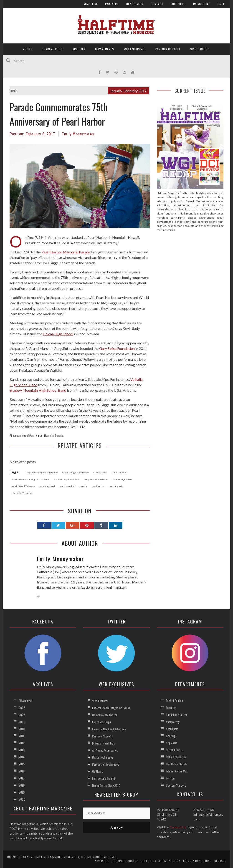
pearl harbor (98, 486)
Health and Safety (177, 764)
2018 (22, 785)
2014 (22, 757)
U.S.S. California (120, 472)
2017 (22, 778)
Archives (79, 49)
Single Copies (200, 49)
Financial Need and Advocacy (109, 729)
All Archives (25, 700)
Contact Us (178, 827)
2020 (22, 799)
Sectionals (172, 729)
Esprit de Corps (102, 722)
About (28, 49)
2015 (22, 764)
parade (83, 486)
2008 (22, 715)
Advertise (91, 4)
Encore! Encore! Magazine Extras (111, 708)
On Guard (98, 771)
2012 (22, 743)
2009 (22, 722)
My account (202, 4)
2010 (22, 729)
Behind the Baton (176, 757)
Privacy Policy (170, 861)
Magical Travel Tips (104, 743)
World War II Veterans (23, 486)
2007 (22, 708)
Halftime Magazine (22, 493)
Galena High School (58, 334)
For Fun (170, 778)
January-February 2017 (128, 91)
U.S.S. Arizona (100, 472)
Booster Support (176, 785)
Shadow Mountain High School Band (38, 390)
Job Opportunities (125, 861)
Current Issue (52, 49)
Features (171, 708)
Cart (221, 4)
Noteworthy (173, 722)
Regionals (172, 743)
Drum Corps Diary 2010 (106, 785)
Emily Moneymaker (78, 134)
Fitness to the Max (177, 771)
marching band (47, 486)
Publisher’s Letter (177, 715)
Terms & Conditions (197, 861)
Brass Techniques (103, 757)
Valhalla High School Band (75, 472)
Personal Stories (102, 736)
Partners (112, 4)
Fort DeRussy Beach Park (67, 479)
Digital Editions (175, 700)
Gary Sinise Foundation (117, 348)
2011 (21, 736)
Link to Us (178, 4)
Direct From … (174, 750)
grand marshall (67, 486)
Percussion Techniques (106, 764)
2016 (22, 771)
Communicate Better (105, 715)
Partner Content (168, 49)
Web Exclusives (135, 49)
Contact (157, 4)
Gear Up (171, 736)
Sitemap (220, 861)
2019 (22, 792)
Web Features (100, 701)
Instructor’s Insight (104, 778)
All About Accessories (105, 750)
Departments (105, 49)
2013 (22, 750)
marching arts (116, 486)
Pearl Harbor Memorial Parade (66, 252)
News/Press (135, 4)
